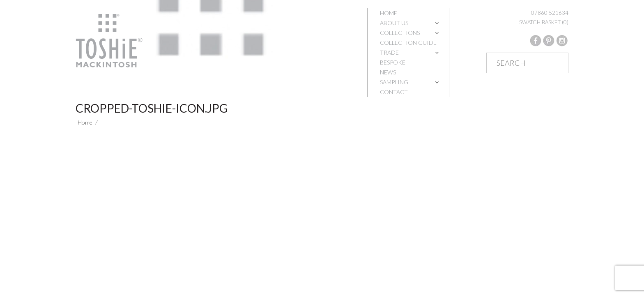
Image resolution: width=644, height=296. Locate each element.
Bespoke (393, 62)
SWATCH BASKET (544, 22)
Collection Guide (408, 43)
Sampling (394, 82)
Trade (389, 52)
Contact (394, 92)
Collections (400, 33)
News (388, 72)
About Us (394, 23)
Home (389, 13)
